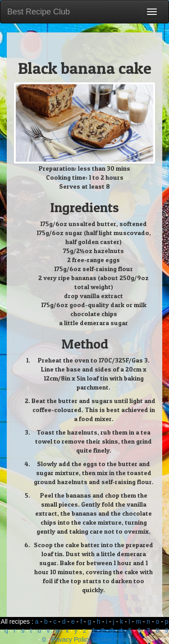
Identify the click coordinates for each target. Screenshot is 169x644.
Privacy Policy (71, 639)
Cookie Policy (112, 639)
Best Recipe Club (39, 12)
